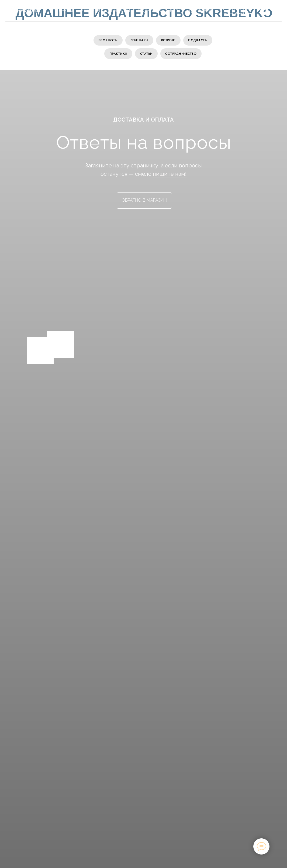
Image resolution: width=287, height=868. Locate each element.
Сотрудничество (181, 54)
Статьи (146, 54)
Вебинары (139, 40)
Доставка (200, 11)
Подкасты (198, 40)
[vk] (264, 11)
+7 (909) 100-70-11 (236, 9)
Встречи (168, 40)
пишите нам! (170, 174)
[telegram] (276, 11)
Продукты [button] (61, 11)
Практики (118, 54)
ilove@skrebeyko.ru (235, 13)
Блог (175, 11)
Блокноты (108, 40)
